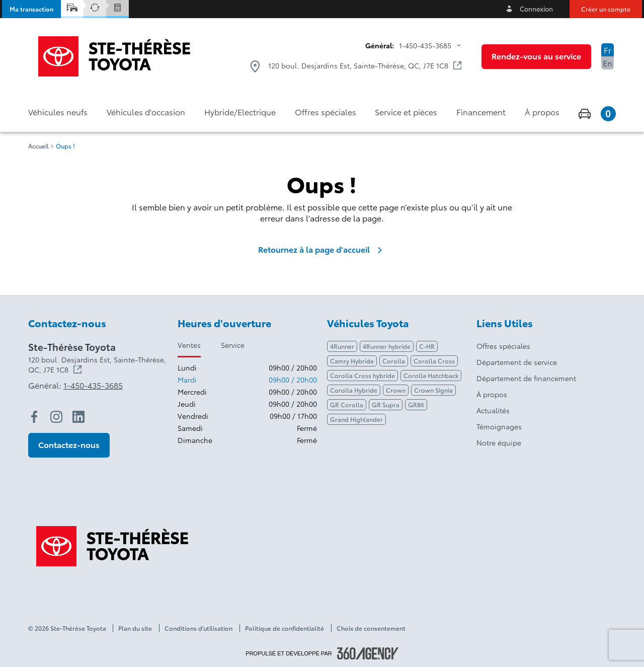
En (608, 63)
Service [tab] (233, 345)
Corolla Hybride (354, 390)
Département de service (517, 362)
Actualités (493, 410)
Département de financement (526, 378)
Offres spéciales (503, 346)
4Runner (342, 346)
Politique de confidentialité (285, 628)
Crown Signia (433, 390)
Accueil (38, 146)
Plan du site (135, 628)
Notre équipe (499, 442)
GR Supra (386, 404)
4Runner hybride (387, 346)
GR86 (416, 404)
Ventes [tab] (189, 345)
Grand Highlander (356, 419)
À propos (492, 394)
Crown (396, 390)
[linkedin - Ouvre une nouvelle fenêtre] (78, 417)
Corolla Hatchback (431, 375)
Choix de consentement (371, 628)
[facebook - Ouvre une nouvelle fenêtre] (34, 417)
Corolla (394, 361)
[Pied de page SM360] (368, 653)
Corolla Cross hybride (363, 375)
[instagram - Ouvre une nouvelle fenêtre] (56, 417)
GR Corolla (347, 404)
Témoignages (499, 426)
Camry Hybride (352, 361)
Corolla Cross (434, 361)
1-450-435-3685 (425, 45)
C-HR (427, 346)
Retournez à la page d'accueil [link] (322, 249)
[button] (31, 9)
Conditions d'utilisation (198, 628)
